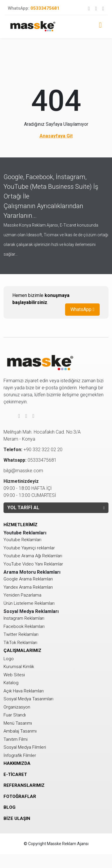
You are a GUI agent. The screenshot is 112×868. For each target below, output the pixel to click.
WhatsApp (82, 309)
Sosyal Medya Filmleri (25, 747)
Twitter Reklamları (21, 634)
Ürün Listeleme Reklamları (29, 603)
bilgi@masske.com (23, 471)
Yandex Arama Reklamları (28, 587)
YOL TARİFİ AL (56, 508)
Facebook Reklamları (24, 626)
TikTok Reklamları (20, 643)
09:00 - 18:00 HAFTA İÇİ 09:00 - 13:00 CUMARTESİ (30, 488)
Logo (9, 659)
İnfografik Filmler (20, 755)
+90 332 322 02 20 (33, 450)
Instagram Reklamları (24, 618)
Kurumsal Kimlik (19, 667)
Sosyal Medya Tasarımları (28, 699)
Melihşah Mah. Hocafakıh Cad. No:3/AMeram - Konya (42, 435)
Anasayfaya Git (56, 136)
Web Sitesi (14, 675)
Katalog (11, 683)
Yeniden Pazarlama (22, 595)
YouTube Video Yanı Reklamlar (33, 564)
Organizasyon (17, 707)
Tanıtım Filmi (16, 739)
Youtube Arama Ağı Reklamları (33, 556)
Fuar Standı (15, 715)
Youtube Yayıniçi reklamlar (29, 548)
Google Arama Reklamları (28, 579)
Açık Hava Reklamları (24, 691)
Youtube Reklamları (22, 540)
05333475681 (34, 8)
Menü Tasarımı (18, 723)
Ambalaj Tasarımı (20, 731)
